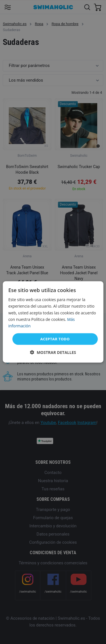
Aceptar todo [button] (55, 339)
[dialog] (53, 322)
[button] (53, 352)
